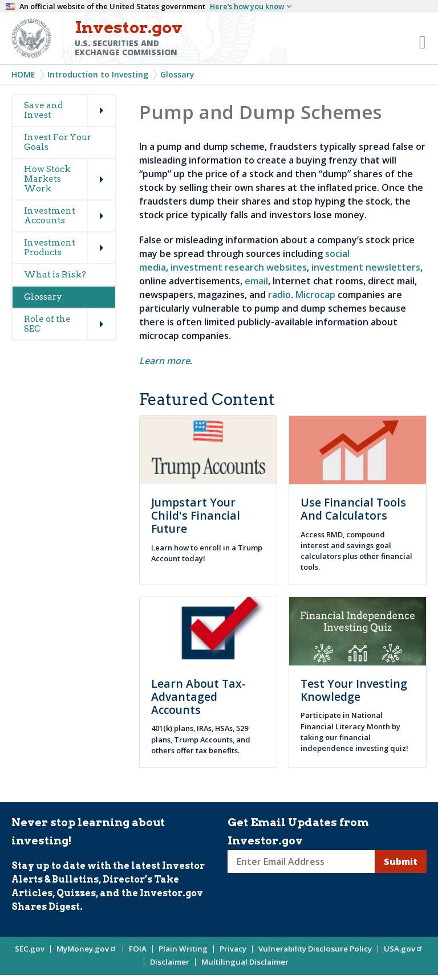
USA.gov (403, 949)
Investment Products (50, 248)
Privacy (233, 949)
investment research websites (239, 267)
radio (279, 295)
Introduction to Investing (98, 74)
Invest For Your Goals (58, 142)
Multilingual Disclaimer (245, 962)
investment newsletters (366, 267)
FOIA (138, 949)
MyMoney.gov (87, 949)
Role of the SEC (47, 324)
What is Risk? (55, 275)
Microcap (315, 295)
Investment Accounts (50, 216)
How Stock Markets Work (47, 179)
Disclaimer (170, 962)
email (256, 281)
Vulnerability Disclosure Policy (315, 949)
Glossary (177, 74)
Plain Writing (183, 949)
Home (23, 74)
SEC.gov (30, 949)
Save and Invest (43, 110)
